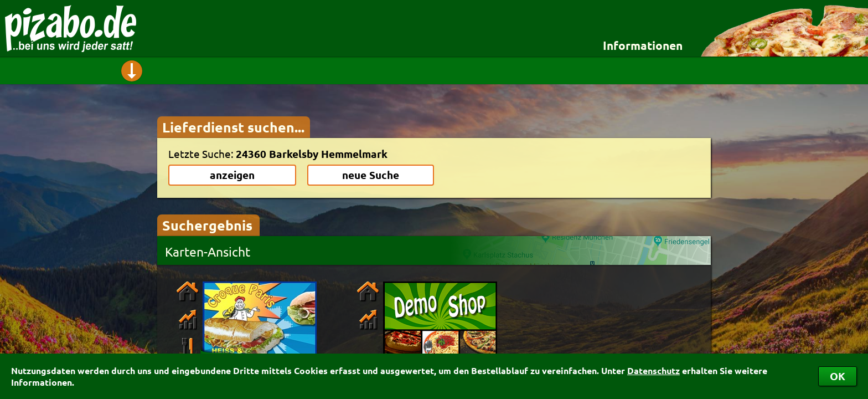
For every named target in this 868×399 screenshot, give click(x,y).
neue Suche (371, 175)
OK (838, 376)
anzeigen (232, 175)
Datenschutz (653, 370)
